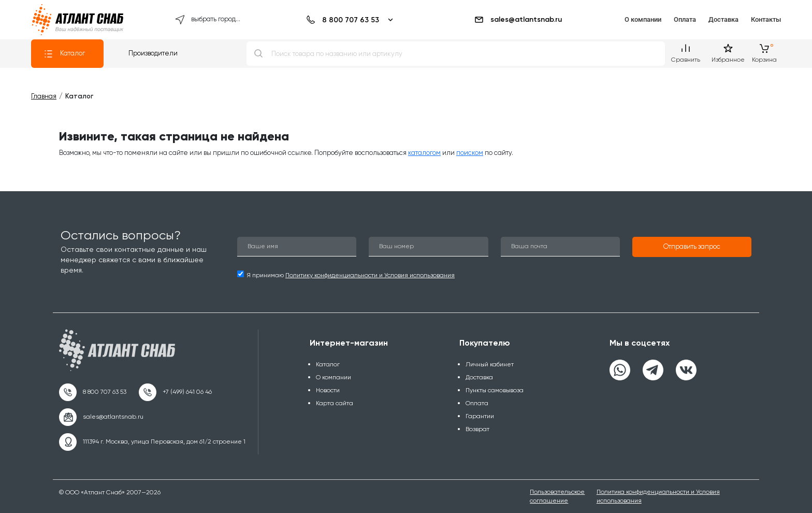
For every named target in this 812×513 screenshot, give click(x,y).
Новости (328, 390)
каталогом (424, 153)
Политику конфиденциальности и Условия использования (370, 275)
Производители (153, 53)
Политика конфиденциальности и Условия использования (658, 496)
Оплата (685, 19)
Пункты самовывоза (495, 390)
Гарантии (480, 416)
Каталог (64, 54)
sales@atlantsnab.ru (518, 20)
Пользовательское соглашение (557, 496)
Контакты (766, 19)
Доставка (723, 19)
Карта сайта (335, 403)
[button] (692, 247)
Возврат (477, 429)
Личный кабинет (490, 364)
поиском (470, 153)
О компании (643, 19)
